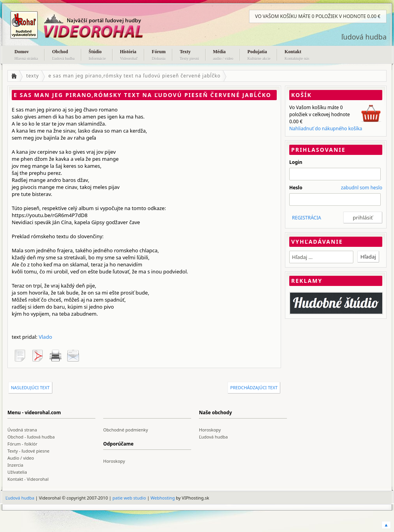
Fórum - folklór (22, 444)
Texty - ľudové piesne (29, 451)
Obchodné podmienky (126, 430)
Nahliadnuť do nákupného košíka (326, 129)
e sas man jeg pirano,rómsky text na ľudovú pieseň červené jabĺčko (135, 76)
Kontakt (297, 56)
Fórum (158, 56)
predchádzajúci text (254, 387)
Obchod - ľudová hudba (31, 437)
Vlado (45, 337)
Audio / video (21, 458)
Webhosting (163, 498)
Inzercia (15, 465)
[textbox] (321, 257)
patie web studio (129, 498)
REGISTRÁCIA (306, 218)
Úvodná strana (22, 430)
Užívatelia (17, 472)
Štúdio (97, 56)
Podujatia (259, 56)
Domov (26, 56)
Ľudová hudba (213, 437)
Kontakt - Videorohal (28, 479)
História (129, 56)
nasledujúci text (30, 387)
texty (33, 76)
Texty (189, 56)
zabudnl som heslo (362, 188)
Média (223, 56)
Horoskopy (210, 430)
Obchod (63, 56)
